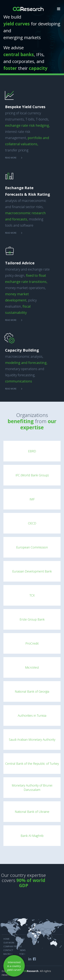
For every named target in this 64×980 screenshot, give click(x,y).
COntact (8, 950)
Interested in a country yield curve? (14, 966)
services (21, 939)
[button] (59, 8)
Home (6, 939)
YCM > (22, 954)
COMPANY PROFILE (13, 946)
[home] (28, 7)
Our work (9, 942)
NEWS (23, 950)
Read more (11, 158)
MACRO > (8, 954)
